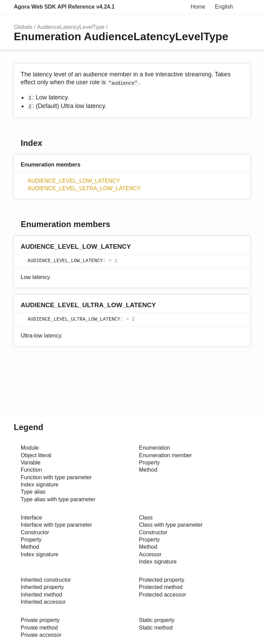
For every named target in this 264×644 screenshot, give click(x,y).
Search (181, 7)
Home (198, 7)
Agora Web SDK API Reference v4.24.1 (64, 7)
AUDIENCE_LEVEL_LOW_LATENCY (74, 181)
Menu (243, 7)
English (224, 7)
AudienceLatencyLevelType (71, 27)
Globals (23, 27)
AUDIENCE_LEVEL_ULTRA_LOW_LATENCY (84, 188)
